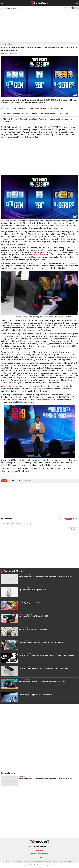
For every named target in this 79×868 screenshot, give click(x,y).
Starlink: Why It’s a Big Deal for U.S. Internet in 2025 (36, 695)
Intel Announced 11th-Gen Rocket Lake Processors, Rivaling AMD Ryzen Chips (32, 108)
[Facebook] (73, 8)
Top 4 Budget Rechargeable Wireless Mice (33, 629)
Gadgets (10, 44)
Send (73, 529)
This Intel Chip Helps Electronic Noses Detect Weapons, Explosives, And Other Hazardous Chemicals (36, 120)
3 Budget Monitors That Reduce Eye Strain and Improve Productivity (42, 642)
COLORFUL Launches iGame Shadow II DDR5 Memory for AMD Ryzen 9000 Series (46, 655)
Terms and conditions (39, 854)
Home (3, 44)
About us (39, 851)
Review (21, 680)
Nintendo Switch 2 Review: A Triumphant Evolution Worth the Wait (42, 682)
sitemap (39, 857)
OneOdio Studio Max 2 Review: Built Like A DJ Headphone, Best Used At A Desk (46, 577)
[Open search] (77, 3)
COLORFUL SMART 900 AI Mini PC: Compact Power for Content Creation (43, 669)
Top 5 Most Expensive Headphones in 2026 (33, 590)
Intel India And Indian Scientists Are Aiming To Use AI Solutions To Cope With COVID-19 (36, 114)
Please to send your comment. (17, 524)
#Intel (12, 481)
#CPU (19, 481)
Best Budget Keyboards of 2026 (29, 603)
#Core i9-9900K (28, 481)
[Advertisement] (39, 26)
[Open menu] (2, 3)
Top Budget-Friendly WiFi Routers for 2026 (33, 616)
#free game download (10, 8)
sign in (11, 524)
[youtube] (77, 8)
